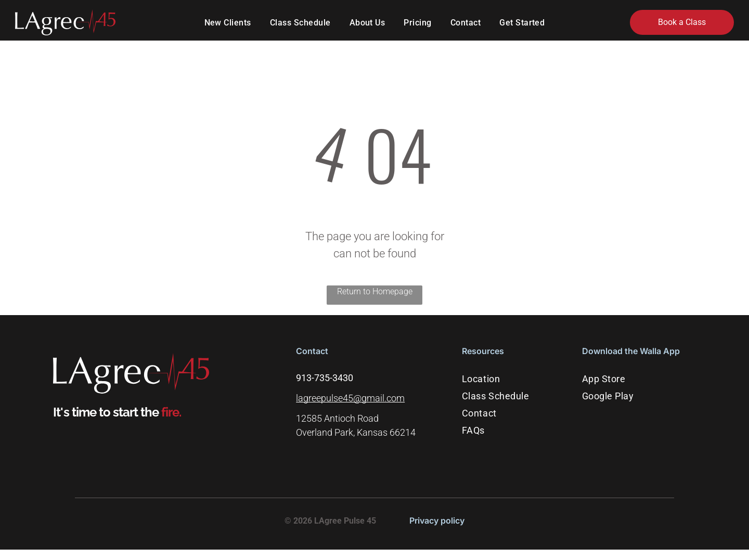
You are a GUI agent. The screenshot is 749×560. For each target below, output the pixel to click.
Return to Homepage (375, 292)
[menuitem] (228, 23)
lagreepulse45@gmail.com (350, 400)
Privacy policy (437, 522)
